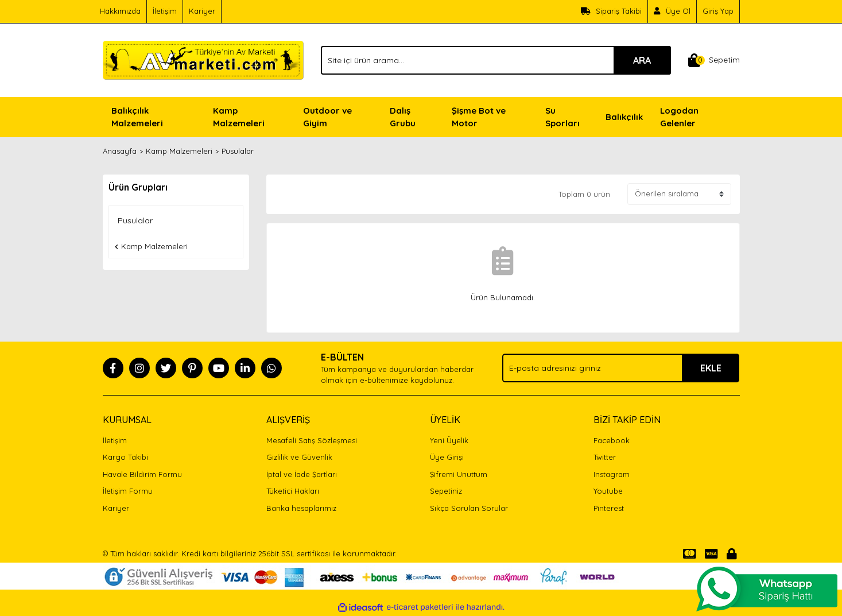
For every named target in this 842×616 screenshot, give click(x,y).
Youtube (608, 491)
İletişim (165, 11)
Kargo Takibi (125, 457)
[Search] (496, 60)
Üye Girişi (447, 457)
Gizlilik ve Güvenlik (299, 457)
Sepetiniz (446, 491)
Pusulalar (238, 151)
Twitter (605, 457)
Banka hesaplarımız (301, 508)
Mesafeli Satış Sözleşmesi (312, 440)
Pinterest (609, 508)
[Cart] (714, 60)
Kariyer (202, 11)
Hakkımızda (120, 11)
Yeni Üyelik (449, 440)
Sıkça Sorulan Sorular (469, 508)
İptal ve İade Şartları (302, 474)
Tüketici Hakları (293, 491)
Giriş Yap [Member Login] (718, 11)
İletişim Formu (128, 491)
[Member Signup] (672, 11)
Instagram (612, 474)
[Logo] (203, 59)
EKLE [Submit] (711, 368)
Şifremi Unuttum (459, 474)
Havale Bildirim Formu (142, 474)
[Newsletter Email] (621, 368)
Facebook (612, 440)
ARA (642, 60)
